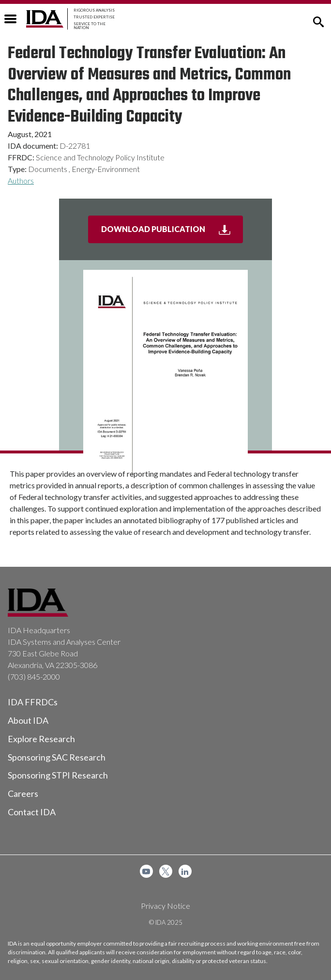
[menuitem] (146, 871)
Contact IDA (32, 812)
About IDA (28, 720)
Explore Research (41, 739)
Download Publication (172, 233)
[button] (318, 21)
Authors (21, 180)
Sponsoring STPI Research (58, 775)
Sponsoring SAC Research (57, 757)
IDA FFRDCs (33, 702)
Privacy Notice (165, 906)
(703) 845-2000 (34, 677)
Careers (23, 793)
